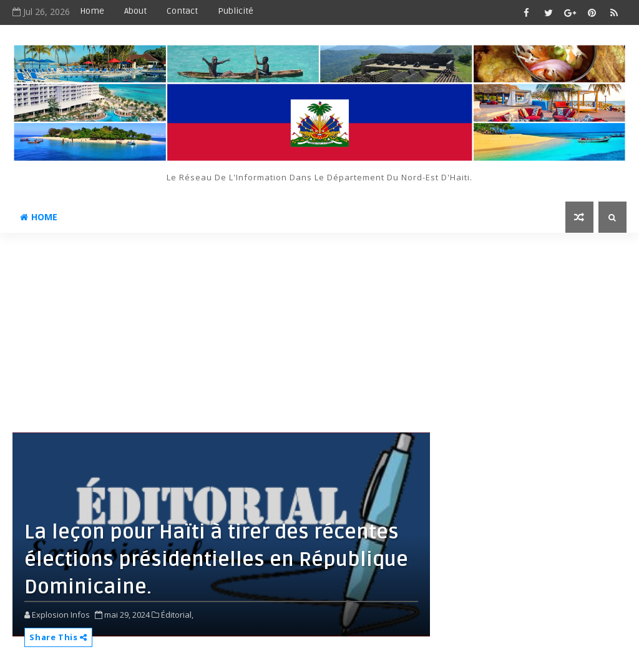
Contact (182, 11)
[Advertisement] (319, 326)
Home (92, 11)
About (135, 11)
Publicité (236, 11)
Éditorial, (177, 615)
